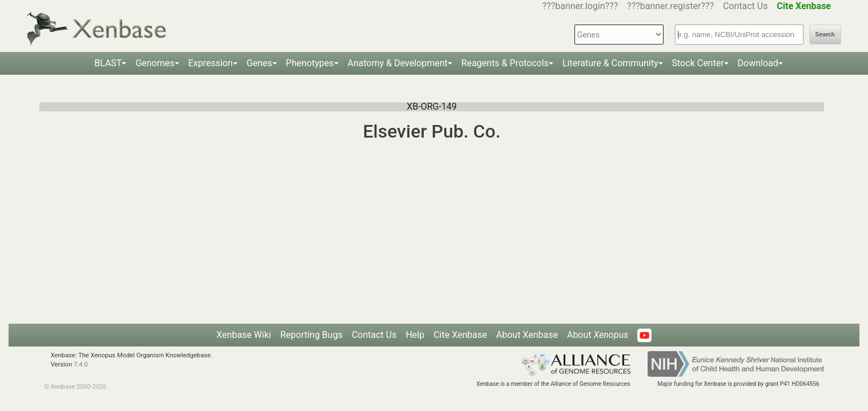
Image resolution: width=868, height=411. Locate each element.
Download (758, 63)
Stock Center (698, 63)
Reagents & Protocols (505, 63)
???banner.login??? (580, 6)
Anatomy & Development (398, 63)
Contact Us (746, 6)
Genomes (155, 63)
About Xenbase (527, 335)
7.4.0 (81, 364)
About (598, 335)
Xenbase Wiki (244, 335)
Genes (260, 63)
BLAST (108, 63)
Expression (211, 63)
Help (415, 335)
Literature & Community (610, 63)
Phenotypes (310, 63)
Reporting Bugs (312, 335)
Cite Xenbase (460, 335)
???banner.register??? (670, 6)
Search (825, 35)
